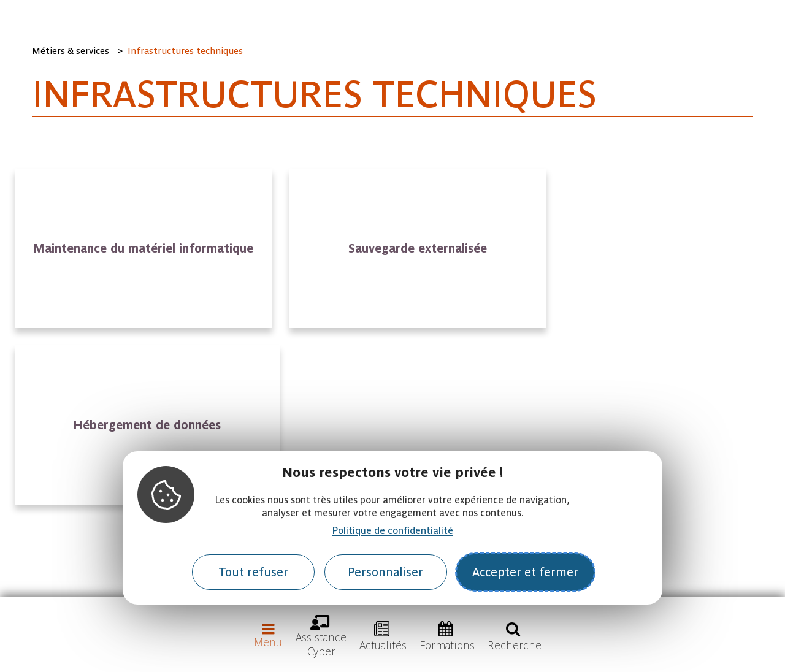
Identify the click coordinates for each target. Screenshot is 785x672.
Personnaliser (385, 572)
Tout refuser (253, 572)
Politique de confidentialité (393, 531)
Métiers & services (71, 51)
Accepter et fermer (525, 572)
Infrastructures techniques (185, 51)
